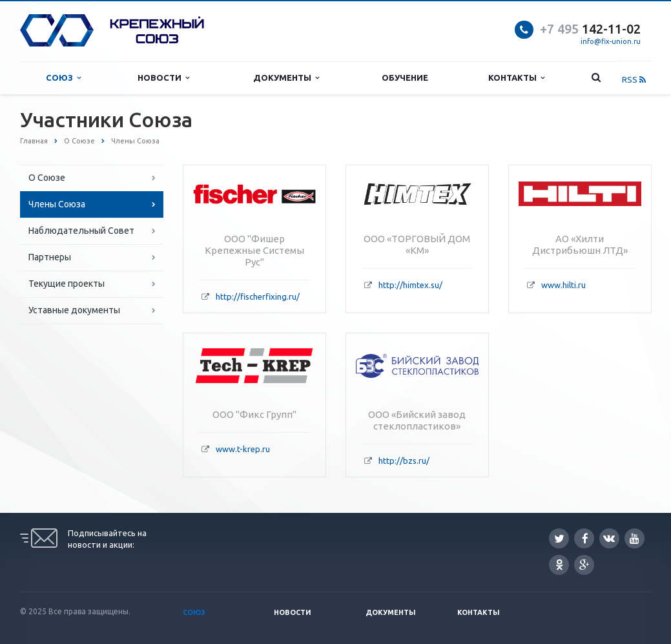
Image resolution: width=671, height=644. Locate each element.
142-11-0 (587, 29)
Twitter (559, 538)
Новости (163, 78)
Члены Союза (57, 204)
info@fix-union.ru (611, 41)
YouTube (635, 538)
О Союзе (47, 178)
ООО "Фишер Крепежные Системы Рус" (254, 250)
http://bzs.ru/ (404, 461)
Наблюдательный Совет (81, 231)
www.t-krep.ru (243, 449)
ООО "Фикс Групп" (254, 414)
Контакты (516, 78)
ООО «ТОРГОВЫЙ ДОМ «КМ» (417, 244)
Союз (63, 78)
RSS (634, 79)
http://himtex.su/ (410, 285)
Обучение (405, 78)
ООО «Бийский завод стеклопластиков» (417, 420)
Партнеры (50, 257)
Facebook (585, 538)
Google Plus (584, 565)
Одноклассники (559, 564)
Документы (286, 78)
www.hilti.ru (563, 285)
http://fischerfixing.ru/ (258, 296)
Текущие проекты (67, 284)
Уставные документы (74, 310)
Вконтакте (609, 538)
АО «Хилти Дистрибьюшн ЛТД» (580, 244)
